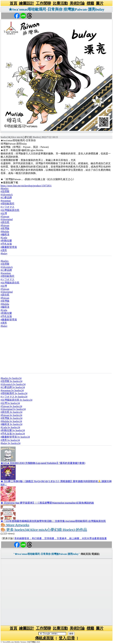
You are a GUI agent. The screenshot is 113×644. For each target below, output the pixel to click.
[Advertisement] (56, 350)
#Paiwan (5, 225)
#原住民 (5, 222)
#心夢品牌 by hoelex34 (13, 387)
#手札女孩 (6, 244)
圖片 (100, 3)
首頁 (13, 3)
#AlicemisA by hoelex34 (13, 384)
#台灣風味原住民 (10, 210)
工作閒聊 (43, 3)
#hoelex (5, 188)
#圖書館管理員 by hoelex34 (15, 437)
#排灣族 (5, 228)
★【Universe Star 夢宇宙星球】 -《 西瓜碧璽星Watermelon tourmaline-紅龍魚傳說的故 (47, 503)
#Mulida (5, 231)
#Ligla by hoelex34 (10, 427)
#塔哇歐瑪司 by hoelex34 (14, 393)
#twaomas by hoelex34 (12, 390)
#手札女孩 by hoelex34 (13, 434)
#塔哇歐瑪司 (8, 204)
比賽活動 (60, 3)
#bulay (4, 253)
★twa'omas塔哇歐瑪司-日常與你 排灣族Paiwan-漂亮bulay (56, 9)
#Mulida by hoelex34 (11, 421)
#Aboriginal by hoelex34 (13, 409)
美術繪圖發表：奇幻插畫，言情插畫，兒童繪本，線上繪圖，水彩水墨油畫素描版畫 (60, 538)
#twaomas (6, 201)
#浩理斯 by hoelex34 (11, 381)
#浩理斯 (5, 191)
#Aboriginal (7, 219)
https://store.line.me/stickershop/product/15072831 (26, 186)
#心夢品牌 (6, 197)
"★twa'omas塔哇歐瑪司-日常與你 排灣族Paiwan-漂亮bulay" (47, 554)
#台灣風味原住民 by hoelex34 (16, 400)
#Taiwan (5, 217)
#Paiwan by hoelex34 (11, 415)
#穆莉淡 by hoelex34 (11, 424)
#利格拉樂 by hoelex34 (13, 430)
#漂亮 (4, 250)
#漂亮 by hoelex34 (10, 440)
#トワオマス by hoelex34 (14, 397)
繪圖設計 (27, 3)
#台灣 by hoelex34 (10, 403)
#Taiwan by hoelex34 (11, 406)
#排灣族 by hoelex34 (11, 418)
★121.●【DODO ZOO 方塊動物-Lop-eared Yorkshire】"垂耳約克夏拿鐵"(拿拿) (43, 463)
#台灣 (4, 213)
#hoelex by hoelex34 (11, 378)
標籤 (90, 3)
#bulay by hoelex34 (10, 443)
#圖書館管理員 (9, 247)
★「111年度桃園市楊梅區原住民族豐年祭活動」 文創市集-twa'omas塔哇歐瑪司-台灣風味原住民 (53, 521)
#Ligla (4, 238)
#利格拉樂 (6, 241)
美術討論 (77, 3)
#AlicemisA (7, 195)
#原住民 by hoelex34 (11, 412)
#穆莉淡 (5, 234)
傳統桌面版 (44, 638)
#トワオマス (8, 207)
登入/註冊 (67, 638)
